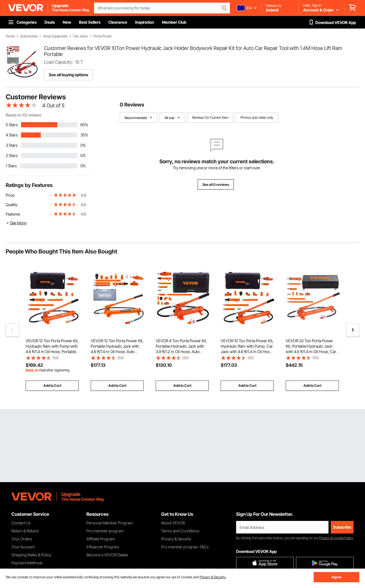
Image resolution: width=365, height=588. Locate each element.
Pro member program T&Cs (185, 547)
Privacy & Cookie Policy (336, 538)
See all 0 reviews (216, 185)
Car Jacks (81, 36)
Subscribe (342, 527)
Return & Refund (25, 531)
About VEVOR (173, 523)
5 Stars (12, 125)
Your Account (23, 547)
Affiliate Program (101, 539)
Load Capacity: (58, 62)
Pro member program (105, 531)
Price (10, 195)
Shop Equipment (55, 36)
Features (13, 214)
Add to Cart (52, 385)
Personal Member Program (110, 523)
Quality (12, 205)
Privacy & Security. (213, 577)
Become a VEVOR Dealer (107, 555)
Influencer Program (103, 547)
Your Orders (22, 539)
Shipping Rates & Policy (31, 555)
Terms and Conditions (180, 531)
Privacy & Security (176, 539)
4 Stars (12, 135)
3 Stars (12, 145)
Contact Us (21, 523)
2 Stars (12, 155)
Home (10, 36)
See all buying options (68, 75)
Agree (337, 577)
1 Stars (11, 166)
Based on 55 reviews (24, 115)
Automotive (29, 36)
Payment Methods (27, 563)
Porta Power (103, 36)
